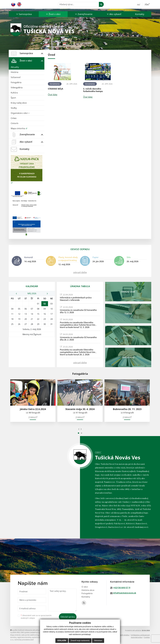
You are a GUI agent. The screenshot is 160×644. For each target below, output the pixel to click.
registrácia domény (24, 637)
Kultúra (14, 93)
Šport (13, 98)
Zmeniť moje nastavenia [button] (80, 641)
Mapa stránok (15, 635)
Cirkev (14, 118)
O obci (85, 587)
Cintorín (15, 123)
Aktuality (15, 67)
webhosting (34, 635)
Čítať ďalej (53, 95)
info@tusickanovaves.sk (125, 593)
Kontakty (140, 14)
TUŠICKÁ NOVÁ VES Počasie (32, 346)
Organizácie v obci (20, 113)
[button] (24, 14)
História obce (88, 590)
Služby (14, 108)
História (14, 72)
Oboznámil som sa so (36, 617)
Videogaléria (17, 88)
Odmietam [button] (98, 641)
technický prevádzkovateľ (24, 640)
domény (13, 637)
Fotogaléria (16, 82)
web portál (25, 635)
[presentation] (79, 429)
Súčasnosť (16, 77)
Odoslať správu (68, 617)
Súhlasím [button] (62, 641)
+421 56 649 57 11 (122, 588)
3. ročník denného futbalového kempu (93, 90)
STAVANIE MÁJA (55, 89)
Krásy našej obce (19, 103)
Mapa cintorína (18, 128)
